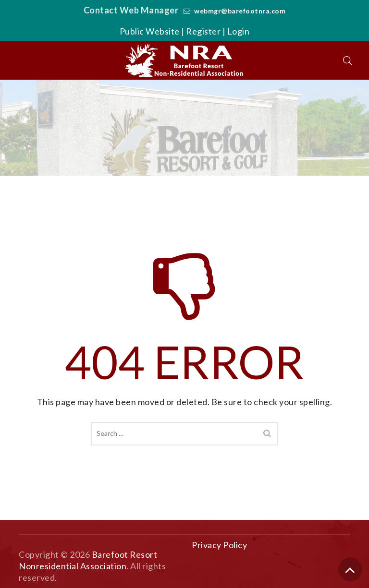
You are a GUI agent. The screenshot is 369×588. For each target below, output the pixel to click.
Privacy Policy (219, 545)
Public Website (150, 31)
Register (203, 31)
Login (239, 31)
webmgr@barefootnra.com (240, 11)
